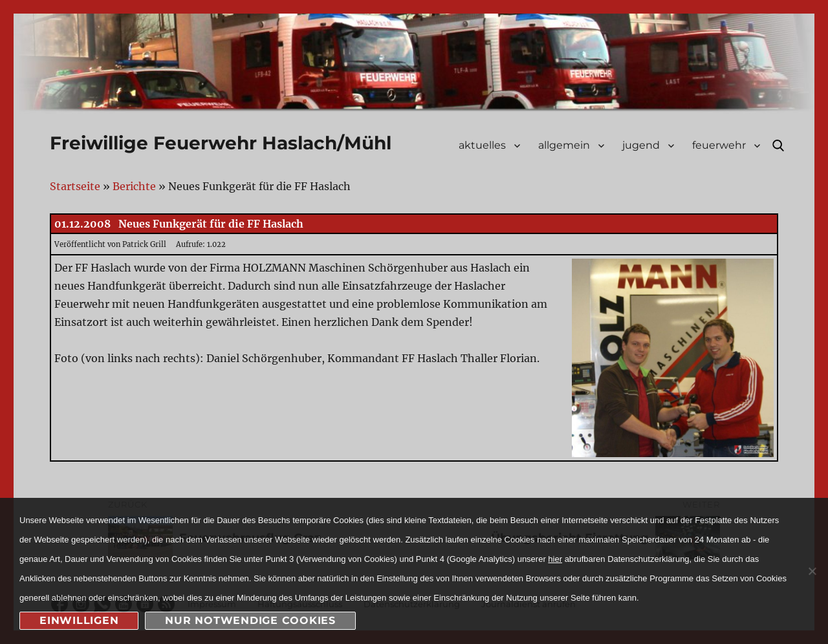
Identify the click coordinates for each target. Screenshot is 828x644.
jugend (641, 145)
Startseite (75, 186)
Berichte (134, 186)
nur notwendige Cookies (250, 620)
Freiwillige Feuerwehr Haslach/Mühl (221, 143)
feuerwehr (719, 145)
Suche (778, 145)
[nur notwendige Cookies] (812, 571)
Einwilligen (79, 620)
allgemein (564, 145)
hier (555, 559)
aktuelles (482, 145)
